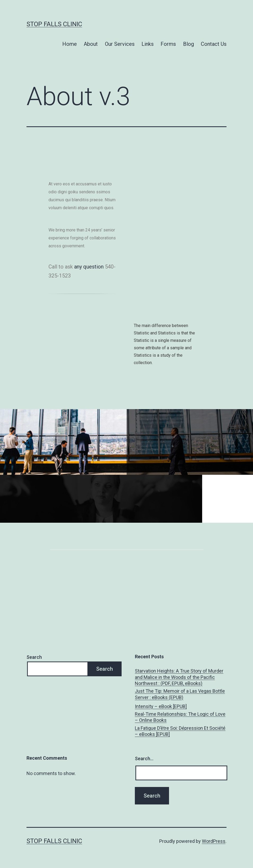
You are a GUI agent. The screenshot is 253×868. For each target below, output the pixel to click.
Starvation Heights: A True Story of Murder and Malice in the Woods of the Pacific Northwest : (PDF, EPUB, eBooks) (179, 677)
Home (70, 44)
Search (34, 657)
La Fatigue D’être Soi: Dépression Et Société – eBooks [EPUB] (180, 731)
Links (148, 44)
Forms (168, 44)
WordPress (214, 841)
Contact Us (214, 44)
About (91, 44)
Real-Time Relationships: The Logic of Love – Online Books (180, 717)
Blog (188, 44)
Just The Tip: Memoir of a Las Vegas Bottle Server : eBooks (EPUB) (180, 694)
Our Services (120, 44)
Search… (144, 759)
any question (89, 267)
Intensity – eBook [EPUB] (161, 706)
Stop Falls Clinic (54, 24)
